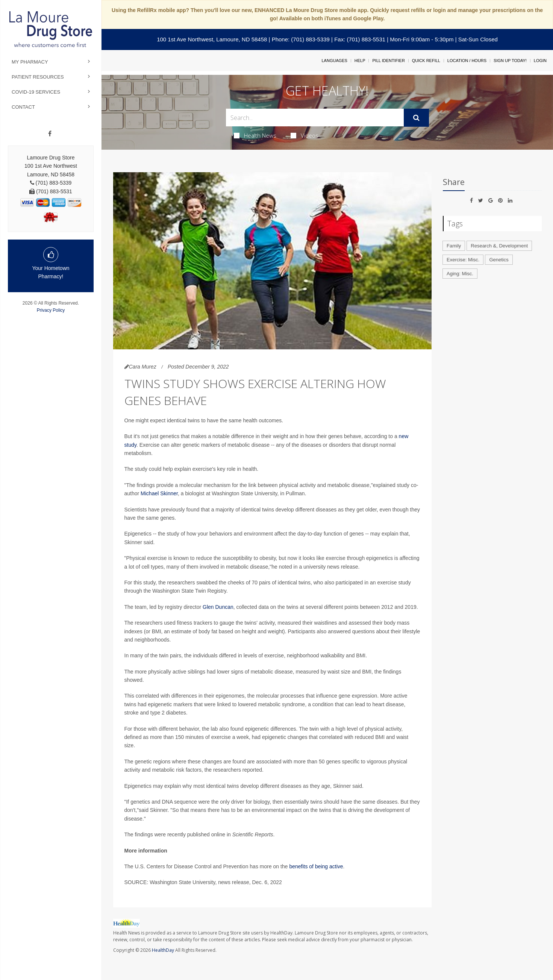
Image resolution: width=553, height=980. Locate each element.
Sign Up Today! (510, 61)
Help (360, 61)
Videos (305, 135)
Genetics (499, 260)
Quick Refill (426, 61)
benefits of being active (316, 866)
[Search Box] (315, 118)
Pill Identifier (388, 61)
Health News (255, 135)
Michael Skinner (159, 493)
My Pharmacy (30, 62)
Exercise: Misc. (463, 260)
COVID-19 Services (36, 92)
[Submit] (416, 118)
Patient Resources (38, 77)
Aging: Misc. (460, 274)
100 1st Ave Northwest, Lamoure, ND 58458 (212, 39)
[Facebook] (50, 134)
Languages (334, 61)
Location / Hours (467, 61)
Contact (23, 107)
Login (540, 61)
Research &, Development (499, 246)
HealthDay (163, 950)
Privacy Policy (51, 310)
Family (454, 246)
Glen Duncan (218, 607)
